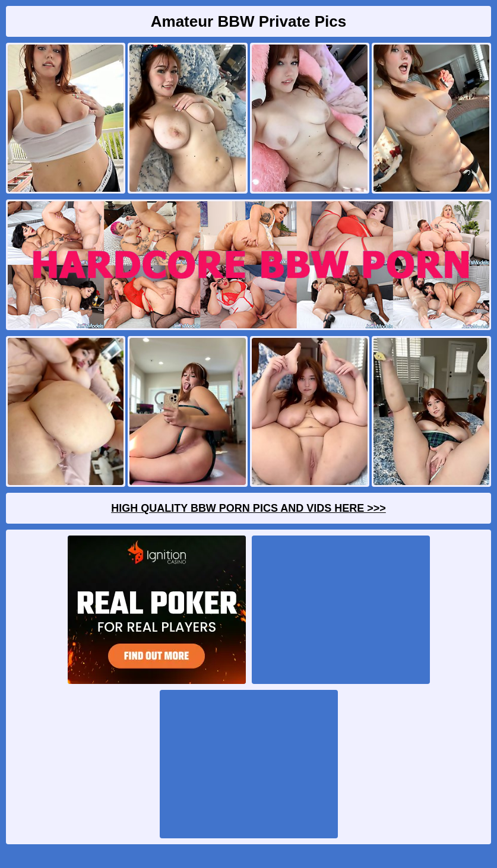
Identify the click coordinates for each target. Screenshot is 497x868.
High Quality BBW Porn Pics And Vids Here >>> (248, 508)
